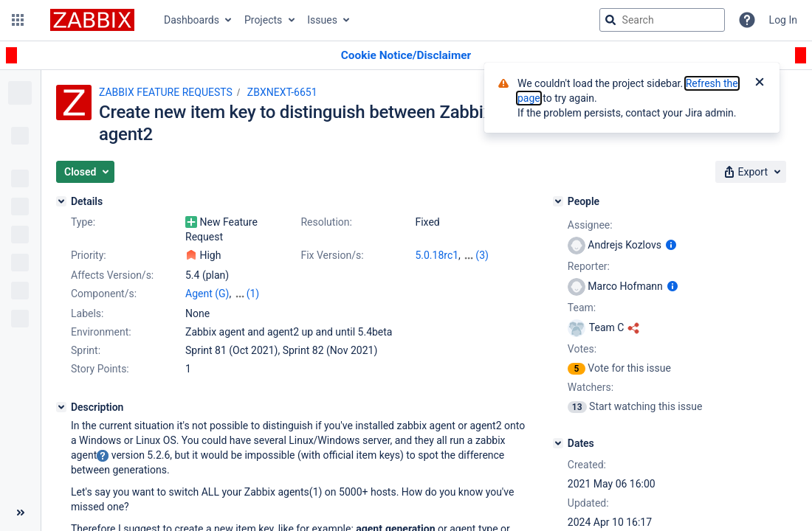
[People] (558, 201)
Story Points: (100, 369)
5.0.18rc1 (437, 255)
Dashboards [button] (192, 20)
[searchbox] (662, 20)
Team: (582, 308)
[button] (18, 20)
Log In (783, 20)
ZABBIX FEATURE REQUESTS (166, 92)
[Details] (61, 201)
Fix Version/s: (332, 255)
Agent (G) (207, 294)
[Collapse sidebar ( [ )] (20, 513)
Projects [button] (263, 20)
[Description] (61, 407)
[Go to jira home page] (92, 20)
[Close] (760, 83)
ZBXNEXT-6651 (282, 92)
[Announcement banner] (406, 56)
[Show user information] (671, 245)
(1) (252, 294)
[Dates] (558, 443)
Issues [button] (322, 20)
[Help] (747, 20)
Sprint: (86, 350)
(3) (482, 255)
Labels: (87, 313)
